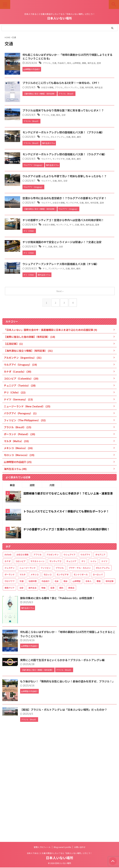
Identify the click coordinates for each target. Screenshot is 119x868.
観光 (102, 191)
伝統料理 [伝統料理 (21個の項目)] (33, 686)
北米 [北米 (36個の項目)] (57, 686)
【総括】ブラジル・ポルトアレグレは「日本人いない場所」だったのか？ (66, 814)
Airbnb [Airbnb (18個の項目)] (8, 659)
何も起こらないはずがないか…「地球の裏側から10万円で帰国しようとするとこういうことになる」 (76, 57)
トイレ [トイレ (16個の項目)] (93, 666)
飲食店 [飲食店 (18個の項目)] (71, 692)
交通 (72, 63)
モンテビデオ (78, 221)
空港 (49, 67)
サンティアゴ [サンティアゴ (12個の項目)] (55, 666)
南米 (90, 63)
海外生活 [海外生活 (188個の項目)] (32, 692)
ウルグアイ (63, 221)
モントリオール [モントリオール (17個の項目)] (81, 679)
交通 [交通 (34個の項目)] (22, 686)
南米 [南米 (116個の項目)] (66, 686)
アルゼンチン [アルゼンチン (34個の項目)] (53, 659)
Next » (60, 396)
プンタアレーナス (74, 369)
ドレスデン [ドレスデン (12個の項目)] (10, 672)
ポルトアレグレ (93, 113)
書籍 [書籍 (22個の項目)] (99, 686)
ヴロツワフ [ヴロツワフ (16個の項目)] (10, 686)
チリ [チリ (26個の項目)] (83, 666)
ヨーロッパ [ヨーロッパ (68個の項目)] (98, 679)
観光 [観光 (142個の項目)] (61, 692)
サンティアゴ (82, 310)
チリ (93, 310)
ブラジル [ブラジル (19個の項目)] (60, 672)
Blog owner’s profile (62, 847)
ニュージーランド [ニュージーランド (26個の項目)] (28, 672)
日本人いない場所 (59, 18)
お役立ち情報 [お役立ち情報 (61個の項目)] (22, 659)
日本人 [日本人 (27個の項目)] (89, 686)
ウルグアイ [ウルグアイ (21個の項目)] (85, 659)
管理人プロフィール (42, 847)
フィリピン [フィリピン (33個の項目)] (46, 672)
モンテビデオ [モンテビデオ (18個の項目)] (63, 679)
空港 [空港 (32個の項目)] (52, 692)
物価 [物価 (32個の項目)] (43, 692)
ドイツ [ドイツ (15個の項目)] (104, 666)
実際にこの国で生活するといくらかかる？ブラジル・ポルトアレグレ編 (65, 764)
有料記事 (47, 284)
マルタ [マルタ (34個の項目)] (23, 679)
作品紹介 (81, 63)
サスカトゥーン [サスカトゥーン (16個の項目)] (37, 666)
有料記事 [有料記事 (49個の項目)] (110, 686)
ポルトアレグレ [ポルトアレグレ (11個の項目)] (103, 672)
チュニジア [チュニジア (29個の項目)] (71, 666)
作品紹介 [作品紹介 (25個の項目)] (46, 686)
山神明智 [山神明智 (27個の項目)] (77, 686)
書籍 (107, 63)
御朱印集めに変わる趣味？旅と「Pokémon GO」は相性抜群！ (60, 702)
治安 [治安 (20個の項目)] (21, 692)
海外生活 (49, 117)
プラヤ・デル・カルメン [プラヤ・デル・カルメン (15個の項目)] (80, 672)
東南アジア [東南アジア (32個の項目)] (9, 692)
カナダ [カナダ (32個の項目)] (8, 666)
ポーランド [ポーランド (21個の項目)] (10, 679)
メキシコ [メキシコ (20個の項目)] (35, 679)
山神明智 (99, 63)
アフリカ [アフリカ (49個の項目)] (37, 659)
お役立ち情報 (64, 113)
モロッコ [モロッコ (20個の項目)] (48, 679)
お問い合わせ (80, 847)
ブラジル (63, 63)
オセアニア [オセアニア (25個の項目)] (100, 659)
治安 (83, 162)
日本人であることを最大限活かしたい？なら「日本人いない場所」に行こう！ (59, 853)
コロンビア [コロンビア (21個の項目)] (21, 666)
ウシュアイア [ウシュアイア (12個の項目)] (69, 659)
